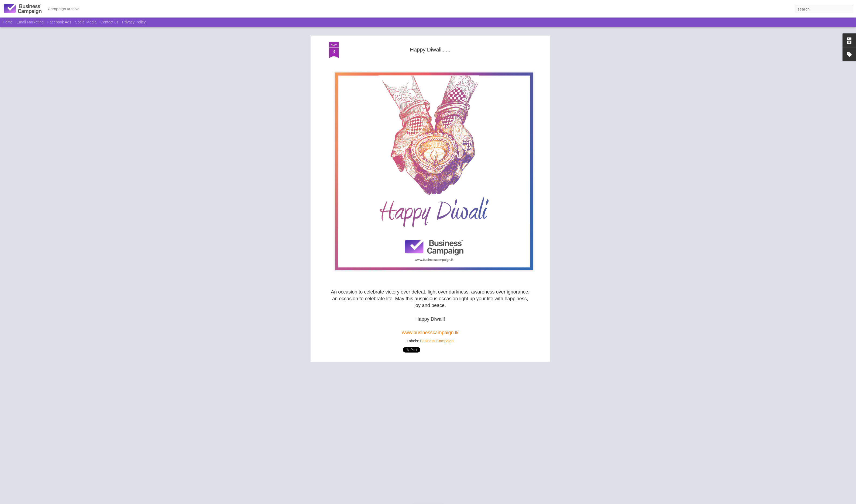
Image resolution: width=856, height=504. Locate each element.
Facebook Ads (59, 22)
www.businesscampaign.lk (430, 331)
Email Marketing (30, 22)
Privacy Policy (134, 22)
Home (8, 22)
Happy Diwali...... (430, 48)
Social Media (86, 22)
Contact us (109, 22)
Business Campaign (437, 339)
